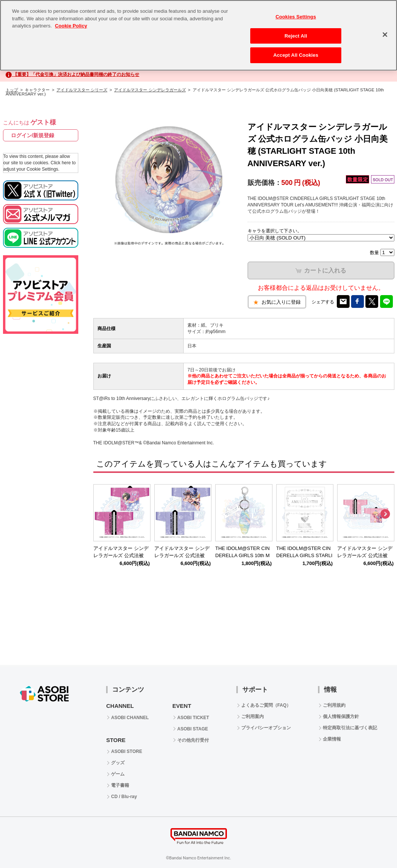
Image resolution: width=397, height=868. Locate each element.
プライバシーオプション (266, 728)
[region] (198, 35)
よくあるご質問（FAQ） (266, 705)
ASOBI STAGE (193, 729)
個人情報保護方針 (341, 717)
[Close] (385, 35)
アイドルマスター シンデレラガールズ (150, 90)
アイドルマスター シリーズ (82, 90)
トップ (12, 90)
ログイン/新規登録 (33, 135)
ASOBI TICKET (193, 718)
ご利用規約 (334, 705)
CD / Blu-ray (124, 797)
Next (385, 514)
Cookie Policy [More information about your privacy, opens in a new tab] (71, 26)
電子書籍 (120, 785)
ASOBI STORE (126, 751)
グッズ (118, 763)
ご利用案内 (252, 717)
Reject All (296, 36)
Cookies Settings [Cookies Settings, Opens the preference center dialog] (296, 17)
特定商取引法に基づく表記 (350, 728)
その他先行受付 (193, 740)
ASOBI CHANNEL (130, 718)
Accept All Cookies (296, 55)
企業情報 (332, 739)
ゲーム (118, 774)
